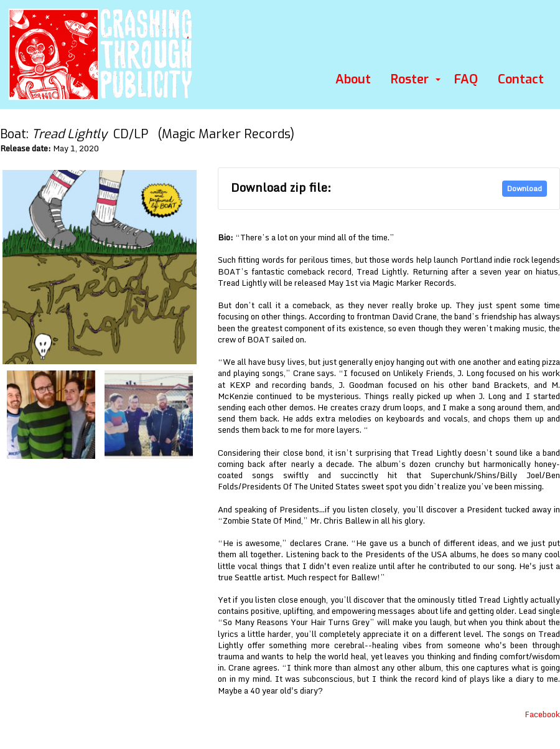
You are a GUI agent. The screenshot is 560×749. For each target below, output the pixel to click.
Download (525, 188)
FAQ (466, 79)
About (353, 79)
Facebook (542, 714)
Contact (521, 79)
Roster (410, 79)
